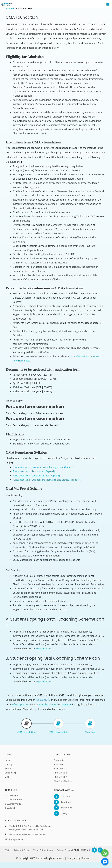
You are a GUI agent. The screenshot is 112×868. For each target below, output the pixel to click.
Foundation (60, 760)
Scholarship (11, 773)
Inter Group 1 (60, 764)
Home (11, 8)
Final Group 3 (60, 773)
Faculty (9, 764)
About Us (9, 769)
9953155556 (40, 835)
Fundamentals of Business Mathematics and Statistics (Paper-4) (48, 480)
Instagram (64, 808)
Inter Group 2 (60, 769)
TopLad (39, 858)
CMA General (12, 795)
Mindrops (86, 858)
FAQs (7, 850)
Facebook (64, 802)
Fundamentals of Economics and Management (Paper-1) (44, 467)
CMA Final (90, 732)
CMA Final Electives (63, 781)
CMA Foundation (26, 732)
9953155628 (28, 835)
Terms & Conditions (43, 850)
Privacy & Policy (22, 850)
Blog (7, 777)
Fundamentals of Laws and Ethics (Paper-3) (36, 476)
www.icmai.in (43, 649)
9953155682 (15, 835)
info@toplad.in (20, 704)
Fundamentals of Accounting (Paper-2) (34, 471)
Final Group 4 (61, 777)
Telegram (66, 704)
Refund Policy (64, 850)
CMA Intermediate (58, 732)
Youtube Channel (48, 704)
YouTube (64, 796)
